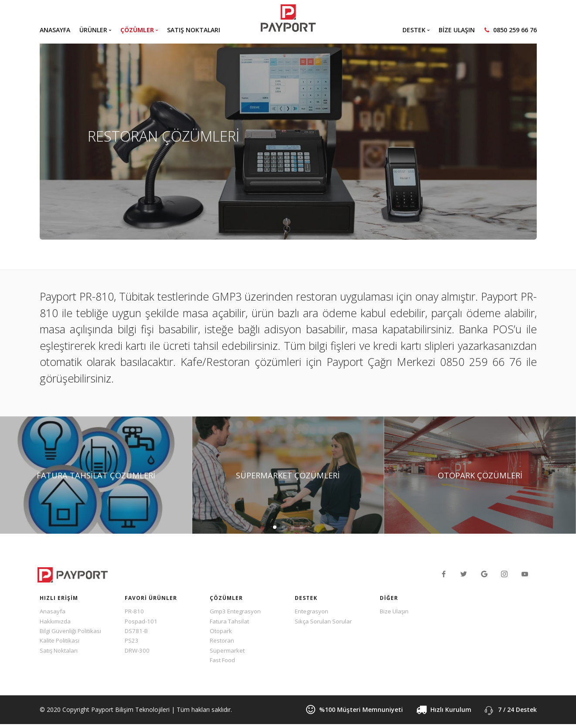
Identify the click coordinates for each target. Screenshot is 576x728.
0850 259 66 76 (511, 30)
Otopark (221, 632)
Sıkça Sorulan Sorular (324, 622)
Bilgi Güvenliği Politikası (72, 632)
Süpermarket (228, 653)
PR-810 (135, 611)
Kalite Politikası (61, 643)
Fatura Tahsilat (231, 622)
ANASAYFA (55, 30)
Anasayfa (53, 611)
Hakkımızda (56, 622)
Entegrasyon (312, 611)
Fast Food (224, 663)
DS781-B (137, 632)
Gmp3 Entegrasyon (237, 611)
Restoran (223, 643)
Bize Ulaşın (395, 611)
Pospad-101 (142, 622)
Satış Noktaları (60, 653)
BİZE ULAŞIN (457, 30)
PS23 (132, 643)
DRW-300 (138, 653)
